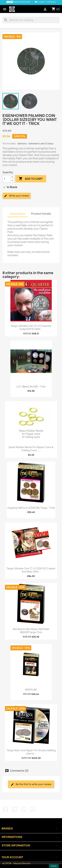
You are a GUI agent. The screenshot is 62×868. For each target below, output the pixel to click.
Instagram (33, 809)
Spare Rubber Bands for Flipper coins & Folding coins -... (31, 449)
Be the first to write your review (31, 784)
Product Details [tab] (41, 214)
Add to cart (31, 179)
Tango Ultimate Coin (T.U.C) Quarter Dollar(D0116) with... (31, 328)
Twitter (15, 809)
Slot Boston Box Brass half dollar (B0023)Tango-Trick (31, 631)
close (54, 866)
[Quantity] (6, 179)
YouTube (24, 809)
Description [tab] (18, 214)
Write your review (16, 196)
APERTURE (31, 690)
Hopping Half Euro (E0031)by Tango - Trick (31, 508)
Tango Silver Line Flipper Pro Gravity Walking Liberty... (31, 752)
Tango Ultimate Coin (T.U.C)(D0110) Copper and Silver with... (31, 570)
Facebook (5, 809)
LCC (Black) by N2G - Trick (31, 386)
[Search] (31, 20)
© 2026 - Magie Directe (16, 864)
